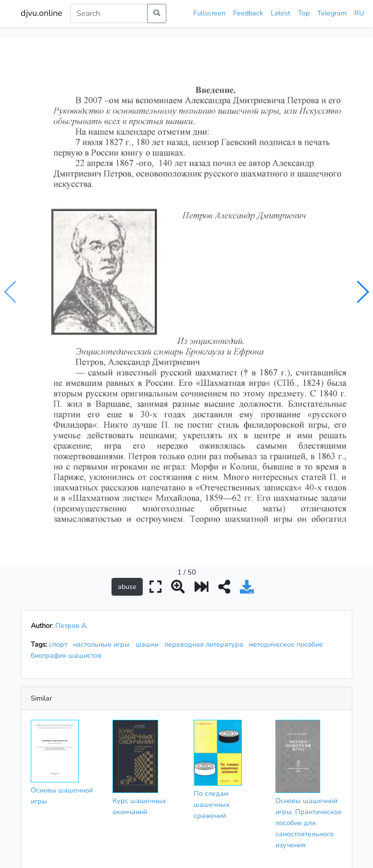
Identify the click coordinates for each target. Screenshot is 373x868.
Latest (280, 13)
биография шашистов (68, 462)
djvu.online (42, 13)
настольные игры (103, 451)
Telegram (332, 13)
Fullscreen (209, 13)
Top (304, 13)
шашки (149, 451)
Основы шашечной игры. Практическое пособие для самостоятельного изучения (309, 630)
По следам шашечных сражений (212, 612)
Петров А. (71, 433)
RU (359, 13)
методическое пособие (288, 451)
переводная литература (206, 451)
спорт (60, 451)
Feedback (248, 13)
